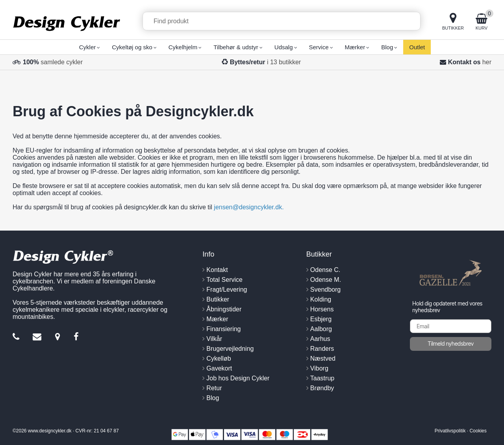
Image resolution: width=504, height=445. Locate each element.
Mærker (217, 319)
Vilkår (214, 339)
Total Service (224, 280)
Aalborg (321, 329)
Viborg (319, 368)
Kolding (321, 299)
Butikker (218, 299)
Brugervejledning (230, 349)
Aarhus (320, 339)
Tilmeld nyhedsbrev (451, 344)
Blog (213, 398)
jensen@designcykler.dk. (249, 207)
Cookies (478, 431)
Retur (214, 388)
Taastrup (322, 378)
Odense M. (326, 280)
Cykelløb (219, 358)
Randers (322, 349)
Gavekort (219, 368)
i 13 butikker (266, 62)
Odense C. (325, 270)
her (487, 62)
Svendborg (325, 290)
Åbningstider (224, 309)
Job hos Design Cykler (238, 378)
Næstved (323, 358)
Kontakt (217, 270)
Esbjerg (321, 319)
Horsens (322, 309)
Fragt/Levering (227, 290)
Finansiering (223, 329)
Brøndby (322, 388)
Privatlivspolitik (450, 431)
